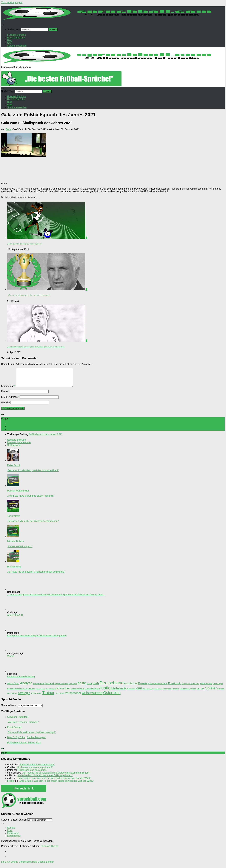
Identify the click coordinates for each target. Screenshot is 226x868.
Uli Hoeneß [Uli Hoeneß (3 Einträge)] (60, 697)
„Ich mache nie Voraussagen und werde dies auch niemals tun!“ (36, 347)
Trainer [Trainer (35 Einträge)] (48, 696)
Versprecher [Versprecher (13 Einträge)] (73, 697)
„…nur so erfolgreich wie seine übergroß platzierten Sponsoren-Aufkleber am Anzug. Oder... (56, 598)
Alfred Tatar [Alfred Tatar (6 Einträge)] (13, 687)
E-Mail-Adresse (10, 401)
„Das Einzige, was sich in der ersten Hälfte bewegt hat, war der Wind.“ (54, 782)
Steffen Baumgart (36, 741)
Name (5, 395)
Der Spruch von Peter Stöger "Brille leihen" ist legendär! (37, 639)
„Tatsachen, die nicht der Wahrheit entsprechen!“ (33, 525)
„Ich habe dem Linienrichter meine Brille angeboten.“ (45, 779)
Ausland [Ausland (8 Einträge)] (49, 687)
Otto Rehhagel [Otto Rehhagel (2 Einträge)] (148, 692)
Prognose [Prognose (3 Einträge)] (167, 692)
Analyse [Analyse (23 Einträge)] (26, 687)
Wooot (11, 660)
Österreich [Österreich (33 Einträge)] (112, 696)
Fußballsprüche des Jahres (32, 774)
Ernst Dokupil (14, 731)
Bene (8, 129)
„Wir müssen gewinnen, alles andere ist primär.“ (29, 295)
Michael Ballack (16, 545)
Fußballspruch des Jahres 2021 (24, 746)
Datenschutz (14, 839)
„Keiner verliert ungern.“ (20, 550)
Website (6, 406)
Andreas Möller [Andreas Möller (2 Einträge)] (38, 687)
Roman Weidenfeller (18, 494)
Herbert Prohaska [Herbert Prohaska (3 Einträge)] (15, 692)
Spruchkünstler (9, 709)
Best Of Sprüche (16, 741)
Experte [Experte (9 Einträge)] (143, 687)
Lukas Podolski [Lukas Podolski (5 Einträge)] (92, 692)
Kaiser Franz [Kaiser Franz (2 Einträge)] (40, 692)
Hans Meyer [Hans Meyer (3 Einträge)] (218, 687)
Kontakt (11, 831)
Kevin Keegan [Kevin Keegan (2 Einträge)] (51, 692)
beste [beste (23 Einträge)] (82, 687)
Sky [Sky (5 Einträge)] (203, 692)
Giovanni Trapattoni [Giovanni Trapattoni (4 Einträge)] (190, 687)
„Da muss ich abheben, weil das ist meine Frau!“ (33, 474)
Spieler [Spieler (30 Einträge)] (211, 692)
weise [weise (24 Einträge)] (86, 696)
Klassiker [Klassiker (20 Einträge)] (63, 692)
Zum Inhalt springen (12, 2)
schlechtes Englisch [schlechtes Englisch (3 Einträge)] (188, 692)
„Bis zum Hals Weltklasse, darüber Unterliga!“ (31, 736)
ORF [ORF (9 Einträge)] (139, 692)
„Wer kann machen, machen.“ (23, 726)
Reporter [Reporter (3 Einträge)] (175, 692)
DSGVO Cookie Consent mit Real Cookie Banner (28, 865)
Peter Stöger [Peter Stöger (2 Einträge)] (158, 692)
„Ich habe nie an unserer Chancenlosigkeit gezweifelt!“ (36, 575)
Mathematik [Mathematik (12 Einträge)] (119, 692)
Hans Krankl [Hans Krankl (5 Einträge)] (206, 687)
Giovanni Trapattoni (18, 721)
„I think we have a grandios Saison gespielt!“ (31, 499)
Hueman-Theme (50, 850)
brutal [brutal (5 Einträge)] (90, 687)
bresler (11, 784)
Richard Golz (14, 570)
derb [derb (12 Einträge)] (96, 687)
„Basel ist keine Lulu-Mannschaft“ (37, 768)
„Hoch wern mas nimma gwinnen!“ (35, 771)
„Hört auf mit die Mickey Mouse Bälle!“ (25, 244)
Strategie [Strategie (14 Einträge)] (24, 697)
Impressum (13, 837)
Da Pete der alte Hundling (21, 680)
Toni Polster (14, 520)
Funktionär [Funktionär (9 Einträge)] (175, 687)
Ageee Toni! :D (15, 619)
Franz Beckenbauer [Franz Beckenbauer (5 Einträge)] (158, 687)
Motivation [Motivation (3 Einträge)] (131, 692)
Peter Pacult (14, 469)
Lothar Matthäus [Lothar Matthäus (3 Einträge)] (77, 692)
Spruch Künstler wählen (14, 823)
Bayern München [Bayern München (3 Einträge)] (61, 687)
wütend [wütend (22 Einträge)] (97, 696)
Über (10, 834)
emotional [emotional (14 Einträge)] (131, 687)
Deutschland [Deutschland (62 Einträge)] (111, 686)
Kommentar (8, 390)
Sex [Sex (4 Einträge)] (198, 692)
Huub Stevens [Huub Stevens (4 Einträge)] (29, 692)
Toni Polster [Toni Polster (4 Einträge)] (36, 697)
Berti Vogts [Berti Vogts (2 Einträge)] (73, 687)
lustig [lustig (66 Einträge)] (105, 691)
